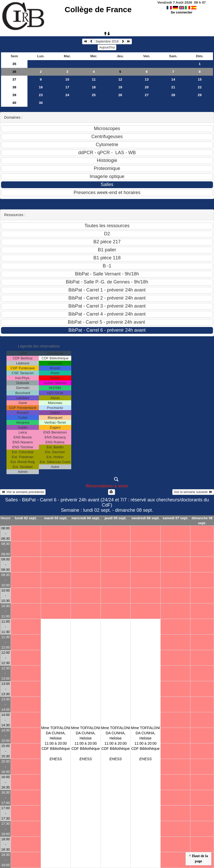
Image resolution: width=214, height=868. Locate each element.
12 (120, 79)
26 (120, 95)
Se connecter (182, 12)
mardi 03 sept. (56, 518)
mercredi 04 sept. (86, 518)
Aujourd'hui (107, 47)
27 (147, 95)
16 (41, 87)
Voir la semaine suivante (193, 492)
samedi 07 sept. (175, 518)
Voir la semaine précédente (23, 492)
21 (173, 87)
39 (14, 95)
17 (67, 87)
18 (94, 87)
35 (14, 64)
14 (173, 79)
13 (147, 79)
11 (94, 79)
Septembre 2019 (107, 41)
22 (200, 87)
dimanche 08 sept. (202, 521)
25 (94, 95)
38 (14, 87)
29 (200, 95)
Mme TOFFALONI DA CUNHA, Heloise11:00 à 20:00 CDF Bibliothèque (56, 743)
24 (67, 95)
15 (200, 79)
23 (41, 95)
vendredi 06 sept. (145, 518)
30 (41, 103)
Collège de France (98, 9)
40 (14, 103)
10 (67, 79)
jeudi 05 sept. (116, 518)
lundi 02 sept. (26, 518)
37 (14, 79)
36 (14, 72)
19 (120, 87)
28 (173, 95)
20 (147, 87)
